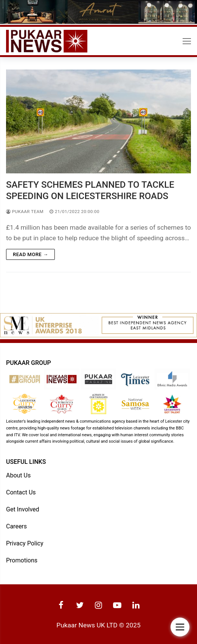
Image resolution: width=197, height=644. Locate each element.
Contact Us (21, 492)
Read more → (30, 254)
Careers (16, 526)
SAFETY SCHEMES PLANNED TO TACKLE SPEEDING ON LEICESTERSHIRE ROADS (90, 190)
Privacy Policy (25, 543)
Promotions (22, 560)
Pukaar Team (25, 212)
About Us (18, 475)
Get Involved (23, 509)
